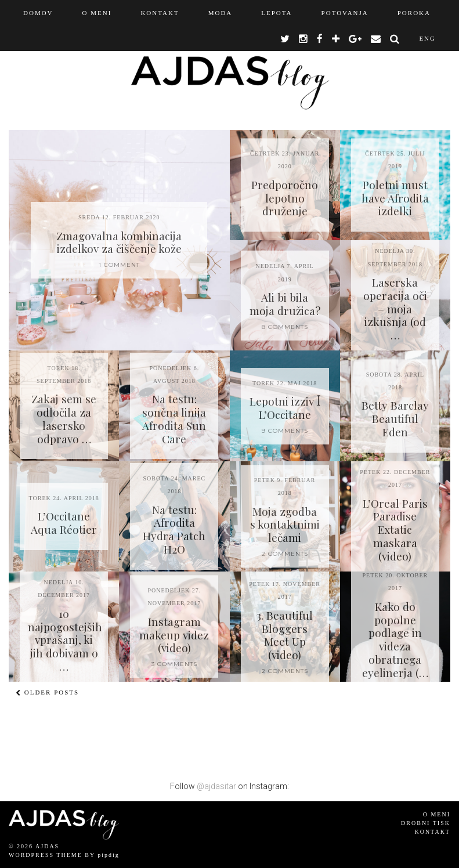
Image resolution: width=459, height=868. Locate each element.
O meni (437, 814)
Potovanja (345, 13)
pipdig (109, 855)
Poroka (414, 13)
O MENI (97, 13)
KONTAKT (160, 13)
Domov (38, 13)
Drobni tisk (426, 823)
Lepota (277, 13)
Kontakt (432, 832)
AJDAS (47, 846)
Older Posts (47, 692)
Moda (221, 13)
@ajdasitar (216, 786)
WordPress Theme (46, 855)
